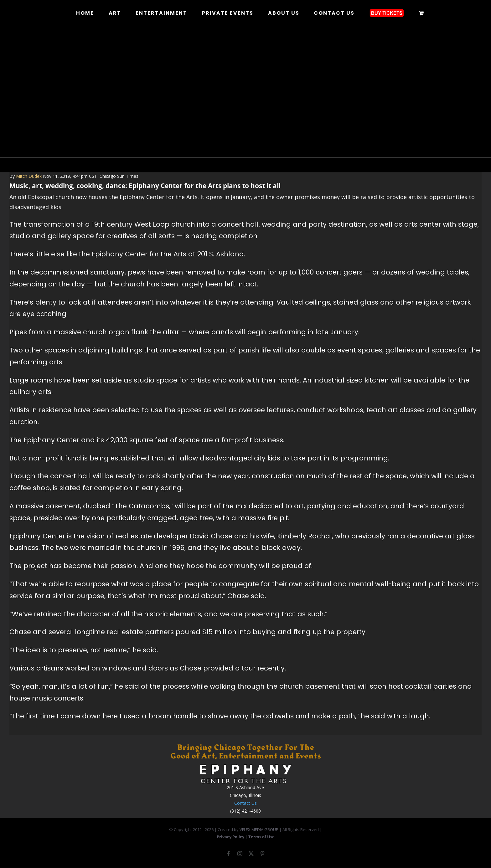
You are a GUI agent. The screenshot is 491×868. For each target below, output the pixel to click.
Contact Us (246, 803)
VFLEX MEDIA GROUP (259, 829)
